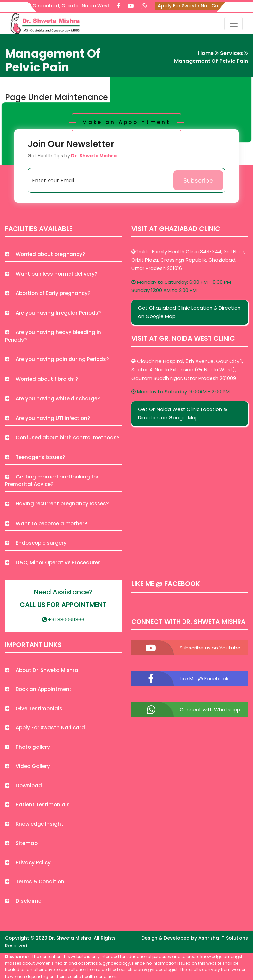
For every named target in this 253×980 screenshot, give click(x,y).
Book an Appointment (38, 689)
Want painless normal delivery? (51, 274)
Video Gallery (28, 766)
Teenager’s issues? (35, 457)
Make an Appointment (126, 122)
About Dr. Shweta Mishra (42, 670)
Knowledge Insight (34, 824)
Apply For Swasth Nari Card (191, 6)
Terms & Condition (35, 882)
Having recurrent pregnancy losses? (57, 504)
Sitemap (21, 843)
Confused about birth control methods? (62, 438)
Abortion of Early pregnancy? (48, 293)
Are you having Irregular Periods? (53, 313)
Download (23, 785)
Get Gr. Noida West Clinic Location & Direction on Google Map (183, 414)
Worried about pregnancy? (45, 254)
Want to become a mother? (46, 523)
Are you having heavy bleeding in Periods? (53, 336)
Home (206, 53)
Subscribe (198, 180)
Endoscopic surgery (36, 543)
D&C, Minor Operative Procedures (53, 563)
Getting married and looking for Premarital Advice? (52, 480)
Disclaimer (24, 901)
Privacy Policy (28, 862)
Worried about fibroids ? (42, 379)
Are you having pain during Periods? (57, 359)
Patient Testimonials (37, 805)
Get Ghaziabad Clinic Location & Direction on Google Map (189, 312)
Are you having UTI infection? (47, 418)
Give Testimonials (34, 709)
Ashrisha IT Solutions (223, 938)
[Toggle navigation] (234, 24)
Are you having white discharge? (52, 398)
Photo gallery (28, 747)
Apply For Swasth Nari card (45, 728)
